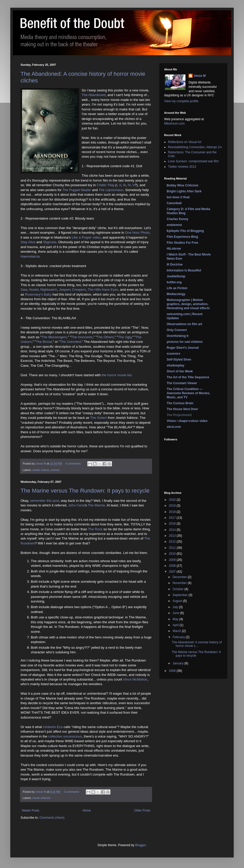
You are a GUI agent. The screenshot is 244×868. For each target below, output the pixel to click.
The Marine (96, 505)
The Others (105, 337)
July (176, 607)
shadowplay (176, 365)
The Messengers (54, 337)
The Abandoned (94, 95)
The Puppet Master (77, 190)
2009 (173, 560)
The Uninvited (71, 342)
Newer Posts (31, 810)
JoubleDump (176, 276)
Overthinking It (178, 336)
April (176, 625)
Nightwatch (49, 290)
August (178, 601)
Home (87, 810)
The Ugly (125, 337)
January (179, 663)
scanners (173, 354)
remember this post (45, 501)
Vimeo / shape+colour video (187, 421)
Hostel (34, 290)
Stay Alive (28, 242)
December (180, 577)
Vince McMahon (135, 679)
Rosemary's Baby (38, 294)
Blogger (140, 845)
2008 (173, 566)
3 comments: (72, 792)
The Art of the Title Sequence (188, 377)
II (120, 185)
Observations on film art (184, 324)
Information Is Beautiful (184, 270)
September (181, 595)
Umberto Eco (53, 727)
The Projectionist (179, 415)
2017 (173, 518)
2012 (173, 542)
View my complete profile (181, 101)
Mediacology (176, 294)
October (179, 589)
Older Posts (142, 810)
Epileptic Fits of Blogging (185, 231)
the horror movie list (117, 375)
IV (129, 185)
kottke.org (174, 282)
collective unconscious (65, 736)
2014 (173, 530)
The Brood (44, 342)
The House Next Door (182, 409)
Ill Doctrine (175, 265)
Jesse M (200, 76)
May (176, 619)
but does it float (178, 197)
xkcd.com (174, 427)
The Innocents (82, 337)
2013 (173, 536)
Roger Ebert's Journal (183, 348)
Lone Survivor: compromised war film (193, 161)
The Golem (98, 418)
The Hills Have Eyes (103, 290)
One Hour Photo (137, 233)
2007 (173, 572)
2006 (173, 671)
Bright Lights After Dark (184, 191)
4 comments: (74, 464)
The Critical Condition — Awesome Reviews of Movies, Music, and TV (188, 393)
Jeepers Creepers (73, 290)
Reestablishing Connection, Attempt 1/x (195, 147)
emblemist (174, 225)
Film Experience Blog (182, 237)
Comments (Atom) (52, 818)
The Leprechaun (111, 190)
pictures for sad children (185, 342)
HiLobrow (174, 249)
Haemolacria (30, 256)
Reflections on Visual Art (185, 142)
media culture (41, 470)
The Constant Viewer (182, 383)
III (124, 185)
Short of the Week (180, 371)
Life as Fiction (177, 288)
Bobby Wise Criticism (182, 185)
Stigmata (50, 242)
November (180, 583)
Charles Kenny (177, 219)
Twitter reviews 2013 (182, 167)
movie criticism (41, 798)
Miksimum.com (174, 124)
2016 (173, 524)
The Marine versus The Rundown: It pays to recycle (85, 491)
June (176, 613)
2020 (173, 500)
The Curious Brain (180, 403)
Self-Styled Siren (179, 360)
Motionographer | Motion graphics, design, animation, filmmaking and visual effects (188, 304)
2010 (173, 554)
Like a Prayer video (86, 237)
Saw (24, 290)
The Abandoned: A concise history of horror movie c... (197, 644)
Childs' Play (106, 185)
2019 (173, 506)
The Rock (95, 529)
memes (55, 470)
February (179, 637)
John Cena (76, 505)
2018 (173, 512)
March (177, 631)
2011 (173, 548)
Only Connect (177, 330)
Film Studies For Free (182, 243)
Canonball (174, 203)
